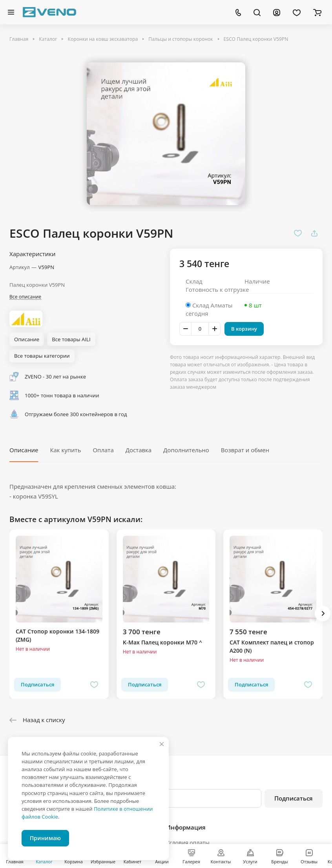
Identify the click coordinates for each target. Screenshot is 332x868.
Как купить (65, 450)
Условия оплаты (188, 843)
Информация (186, 827)
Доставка (139, 450)
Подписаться (294, 798)
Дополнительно (186, 450)
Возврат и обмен (245, 450)
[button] (323, 613)
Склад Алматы (213, 305)
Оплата (103, 450)
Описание (24, 450)
